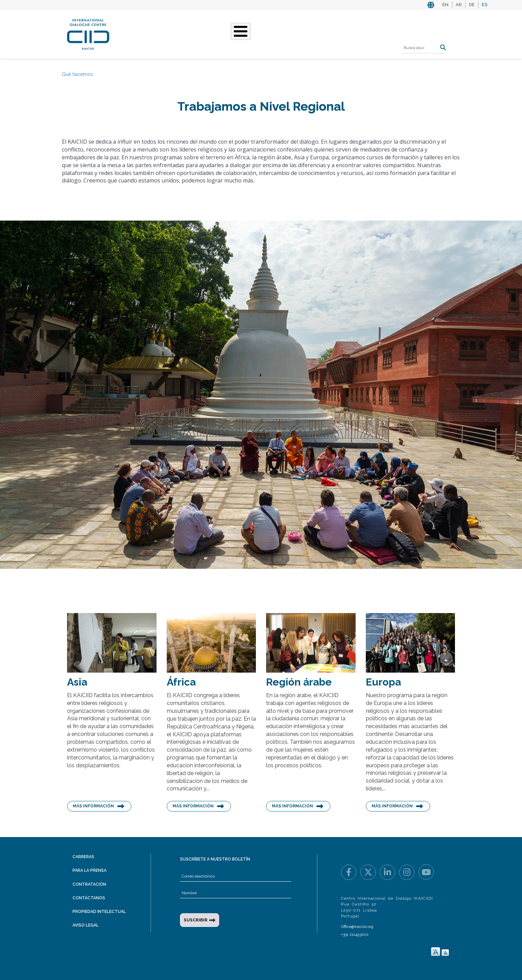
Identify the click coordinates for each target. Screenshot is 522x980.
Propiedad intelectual (99, 912)
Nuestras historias (259, 33)
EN (445, 5)
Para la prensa (89, 870)
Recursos (340, 33)
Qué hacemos (205, 33)
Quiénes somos (157, 33)
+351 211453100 (355, 934)
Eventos (307, 33)
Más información (93, 806)
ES (485, 5)
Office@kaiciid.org (357, 927)
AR (459, 5)
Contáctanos (89, 898)
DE (472, 5)
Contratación (89, 884)
